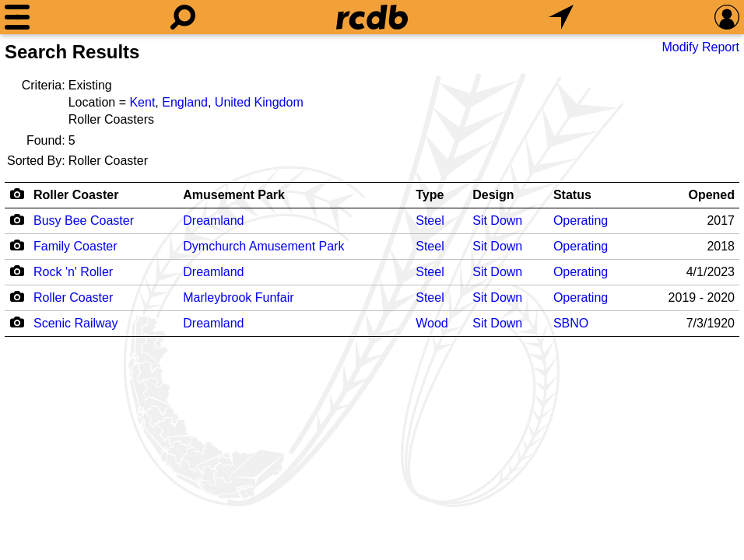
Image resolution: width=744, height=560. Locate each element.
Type (430, 195)
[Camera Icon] (17, 219)
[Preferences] (727, 17)
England (185, 102)
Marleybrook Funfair (238, 297)
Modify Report (700, 47)
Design (493, 195)
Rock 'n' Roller (73, 272)
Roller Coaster (76, 195)
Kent (142, 102)
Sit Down (497, 220)
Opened (711, 195)
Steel (430, 220)
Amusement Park (234, 195)
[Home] (372, 17)
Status (572, 195)
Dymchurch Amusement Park (263, 246)
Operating (581, 220)
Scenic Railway (75, 323)
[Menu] (17, 17)
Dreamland (213, 220)
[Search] (183, 17)
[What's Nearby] (561, 17)
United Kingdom (259, 102)
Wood (432, 323)
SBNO (571, 323)
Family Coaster (75, 246)
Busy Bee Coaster (84, 220)
